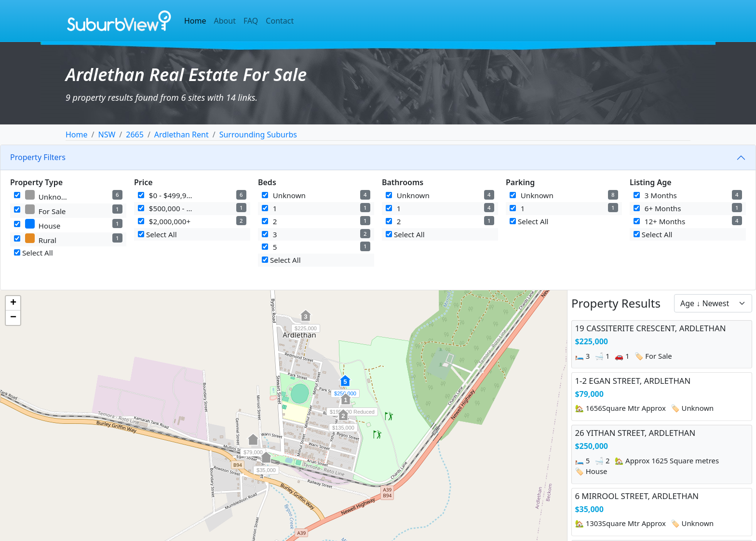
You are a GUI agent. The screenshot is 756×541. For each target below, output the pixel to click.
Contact (280, 21)
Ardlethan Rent (182, 135)
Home (195, 21)
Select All (34, 253)
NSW (107, 135)
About (225, 21)
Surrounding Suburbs (258, 135)
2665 (135, 135)
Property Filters (38, 157)
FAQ (251, 21)
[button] (306, 321)
